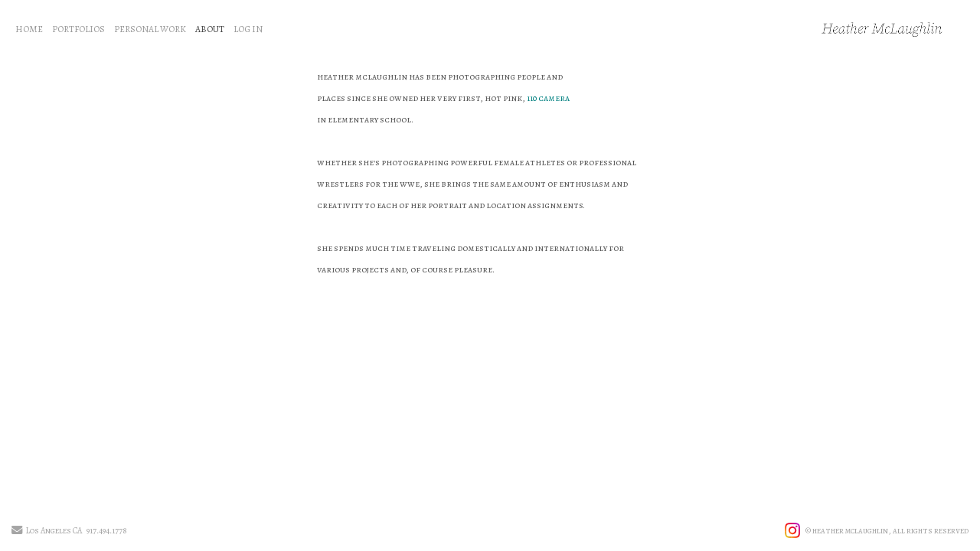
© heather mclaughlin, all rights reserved (887, 531)
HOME (29, 29)
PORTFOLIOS (78, 29)
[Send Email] (17, 531)
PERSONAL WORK (150, 29)
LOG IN (248, 29)
